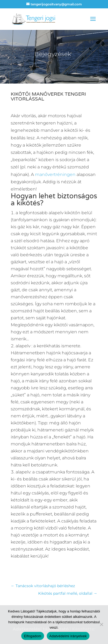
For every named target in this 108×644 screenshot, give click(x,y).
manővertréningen (55, 174)
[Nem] (101, 624)
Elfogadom (33, 636)
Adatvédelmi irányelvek (68, 636)
